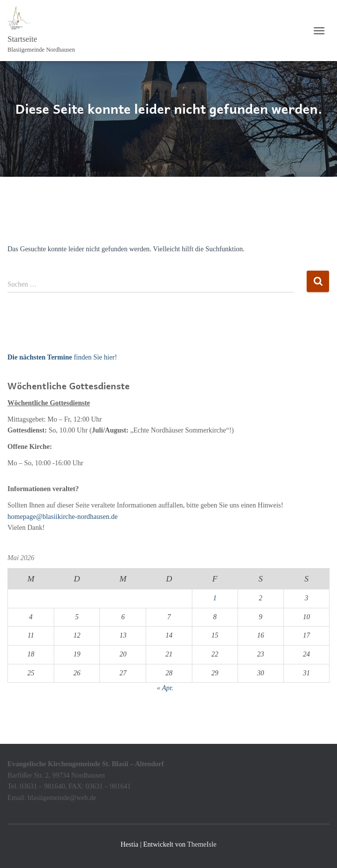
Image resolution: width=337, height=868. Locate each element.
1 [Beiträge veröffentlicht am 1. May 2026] (215, 598)
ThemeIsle (202, 844)
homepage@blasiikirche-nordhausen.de (63, 517)
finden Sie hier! (62, 357)
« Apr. (165, 688)
